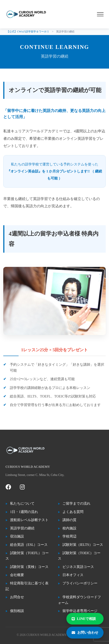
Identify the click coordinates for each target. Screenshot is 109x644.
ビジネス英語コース (78, 567)
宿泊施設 (17, 536)
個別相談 (17, 611)
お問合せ (17, 597)
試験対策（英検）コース (29, 567)
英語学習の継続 (22, 528)
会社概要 (17, 575)
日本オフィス (73, 575)
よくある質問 (73, 512)
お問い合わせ (85, 632)
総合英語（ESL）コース (29, 545)
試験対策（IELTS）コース (83, 545)
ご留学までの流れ (76, 503)
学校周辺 (69, 536)
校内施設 (69, 528)
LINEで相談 (84, 619)
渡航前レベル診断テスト (29, 520)
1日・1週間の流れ (24, 512)
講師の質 (69, 520)
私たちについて (22, 503)
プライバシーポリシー (80, 583)
